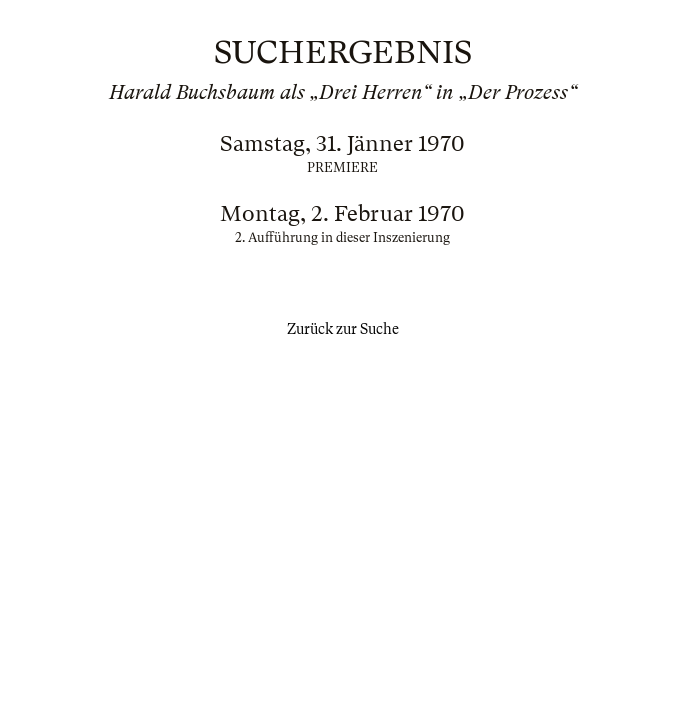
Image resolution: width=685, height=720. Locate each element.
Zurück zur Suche (343, 329)
